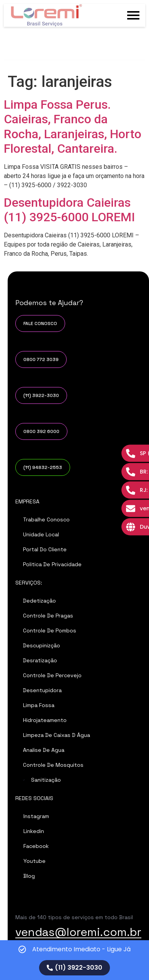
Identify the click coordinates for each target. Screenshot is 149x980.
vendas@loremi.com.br (78, 932)
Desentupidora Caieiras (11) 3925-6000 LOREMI (69, 210)
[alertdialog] (74, 960)
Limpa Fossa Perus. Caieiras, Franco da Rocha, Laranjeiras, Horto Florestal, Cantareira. (73, 127)
